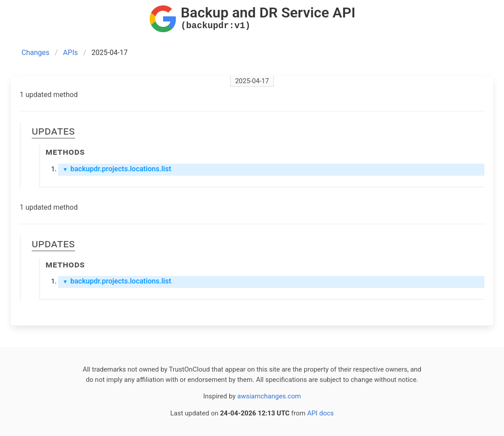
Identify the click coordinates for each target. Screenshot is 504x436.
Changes (36, 53)
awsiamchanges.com (269, 396)
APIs (70, 53)
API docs (320, 413)
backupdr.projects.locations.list (117, 169)
